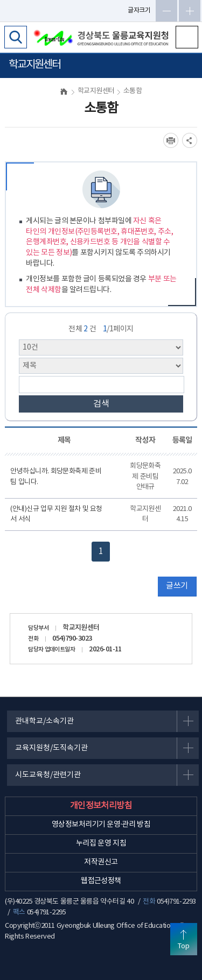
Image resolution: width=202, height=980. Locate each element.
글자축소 (166, 11)
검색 (101, 404)
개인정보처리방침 (101, 806)
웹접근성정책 (101, 881)
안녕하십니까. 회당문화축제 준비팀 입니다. (56, 477)
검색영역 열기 (16, 37)
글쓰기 (177, 586)
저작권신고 (101, 862)
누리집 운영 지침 (101, 843)
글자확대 (190, 11)
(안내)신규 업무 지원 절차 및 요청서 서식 (56, 514)
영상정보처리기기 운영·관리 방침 (101, 825)
